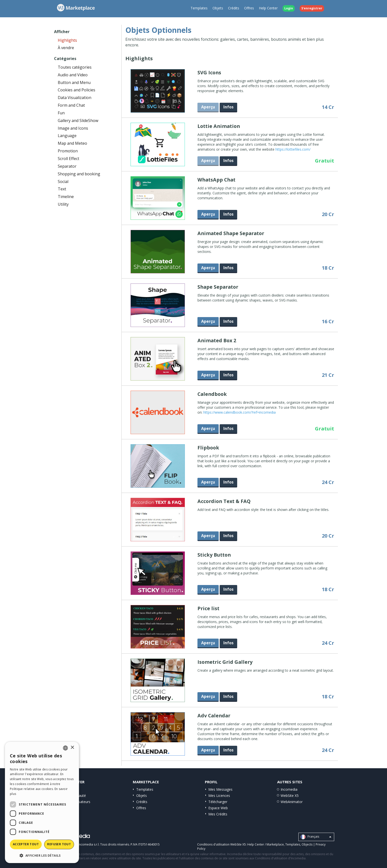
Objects (307, 844)
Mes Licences (219, 796)
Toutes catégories (75, 67)
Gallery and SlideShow (78, 121)
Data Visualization (75, 98)
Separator (67, 166)
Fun (61, 113)
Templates (199, 8)
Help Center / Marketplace (266, 844)
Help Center (268, 8)
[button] (42, 855)
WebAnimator (292, 802)
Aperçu (208, 214)
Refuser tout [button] (59, 844)
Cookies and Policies (77, 90)
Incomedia (289, 789)
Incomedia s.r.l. (89, 844)
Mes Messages (220, 789)
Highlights (67, 40)
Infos (228, 107)
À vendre (66, 48)
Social (63, 182)
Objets (218, 8)
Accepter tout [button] (26, 844)
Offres (249, 8)
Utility (63, 204)
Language (67, 136)
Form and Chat (71, 105)
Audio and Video (73, 75)
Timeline (66, 197)
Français (316, 837)
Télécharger (218, 802)
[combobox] (65, 748)
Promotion (68, 151)
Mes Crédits (218, 814)
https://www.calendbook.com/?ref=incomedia (240, 412)
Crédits (234, 8)
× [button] (72, 748)
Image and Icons (73, 128)
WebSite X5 (290, 796)
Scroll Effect (68, 159)
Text (62, 189)
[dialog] (42, 802)
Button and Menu (74, 82)
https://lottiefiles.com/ (293, 149)
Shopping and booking (79, 174)
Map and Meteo (72, 143)
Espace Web (218, 808)
